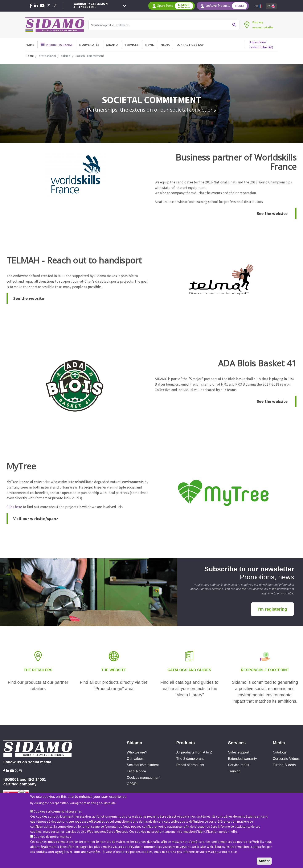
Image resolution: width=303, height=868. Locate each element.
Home (30, 45)
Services (132, 45)
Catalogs (280, 752)
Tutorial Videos (284, 765)
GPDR (132, 784)
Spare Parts (177, 6)
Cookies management (144, 778)
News (150, 45)
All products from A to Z (194, 752)
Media (165, 45)
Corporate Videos (286, 759)
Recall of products (190, 765)
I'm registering (272, 609)
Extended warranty (243, 759)
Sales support (239, 752)
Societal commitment (143, 765)
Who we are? (137, 752)
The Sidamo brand (190, 759)
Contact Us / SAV (190, 45)
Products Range (59, 45)
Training (234, 771)
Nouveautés (89, 45)
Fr (259, 6)
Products (227, 6)
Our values (135, 759)
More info (110, 803)
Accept (264, 861)
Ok (232, 25)
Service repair (239, 765)
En (271, 6)
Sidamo (112, 45)
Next (124, 6)
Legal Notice (136, 771)
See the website (272, 213)
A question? (261, 45)
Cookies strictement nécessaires (58, 811)
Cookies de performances (52, 836)
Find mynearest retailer (262, 25)
